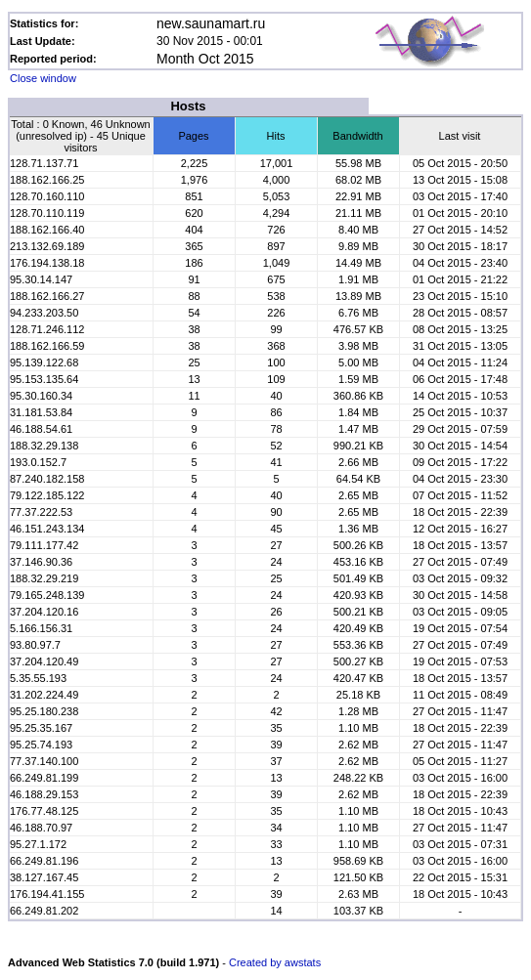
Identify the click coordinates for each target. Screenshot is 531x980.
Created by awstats (275, 962)
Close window (43, 78)
